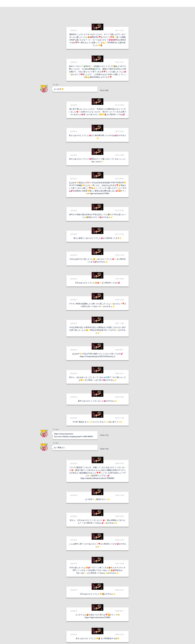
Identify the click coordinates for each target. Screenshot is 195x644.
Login (190, 3)
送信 (124, 638)
